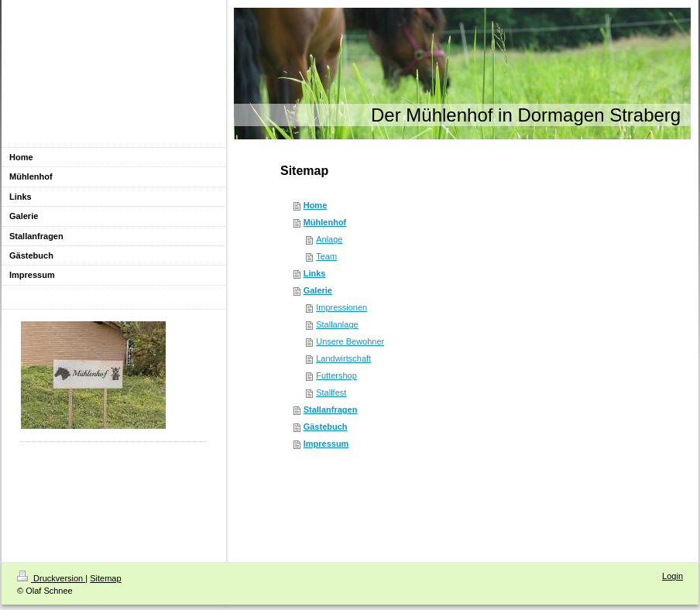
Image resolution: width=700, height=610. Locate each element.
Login (673, 576)
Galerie (318, 290)
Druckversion (51, 578)
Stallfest (331, 392)
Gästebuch (326, 427)
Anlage (329, 239)
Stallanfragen (331, 410)
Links (315, 273)
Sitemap (105, 578)
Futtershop (336, 375)
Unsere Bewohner (350, 341)
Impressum (326, 444)
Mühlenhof (325, 222)
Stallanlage (337, 324)
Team (326, 256)
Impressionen (341, 307)
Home (316, 205)
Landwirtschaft (343, 358)
